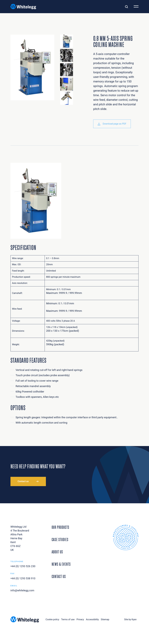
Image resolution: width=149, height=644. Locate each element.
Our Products (60, 527)
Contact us (23, 481)
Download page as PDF (112, 124)
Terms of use (68, 619)
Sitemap (105, 619)
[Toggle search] (126, 7)
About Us (57, 551)
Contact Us (59, 576)
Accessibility (92, 619)
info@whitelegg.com (22, 590)
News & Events (61, 564)
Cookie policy (52, 619)
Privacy (80, 619)
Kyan (134, 619)
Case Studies (60, 539)
